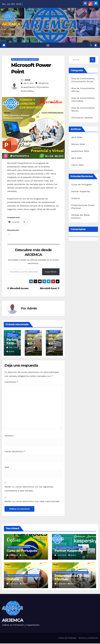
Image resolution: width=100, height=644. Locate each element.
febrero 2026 (78, 145)
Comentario (11, 382)
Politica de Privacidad (67, 638)
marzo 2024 (77, 165)
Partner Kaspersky (12, 343)
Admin (28, 80)
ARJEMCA (11, 24)
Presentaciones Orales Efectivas (72, 578)
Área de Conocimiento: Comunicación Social (24, 576)
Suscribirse (51, 272)
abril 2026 (77, 138)
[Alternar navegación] (48, 45)
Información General (82, 118)
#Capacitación (28, 88)
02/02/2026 (62, 556)
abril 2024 (77, 159)
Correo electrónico (15, 452)
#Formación (43, 88)
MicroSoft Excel (50, 289)
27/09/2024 (14, 584)
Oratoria (76, 199)
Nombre (10, 436)
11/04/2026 (14, 556)
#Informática (27, 92)
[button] (91, 45)
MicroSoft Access (18, 289)
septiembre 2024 (80, 152)
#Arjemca (43, 84)
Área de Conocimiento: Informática (25, 60)
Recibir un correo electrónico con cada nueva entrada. (32, 502)
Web (7, 468)
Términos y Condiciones (88, 638)
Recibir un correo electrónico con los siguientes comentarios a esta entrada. (29, 489)
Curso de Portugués (82, 185)
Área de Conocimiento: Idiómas (19, 548)
